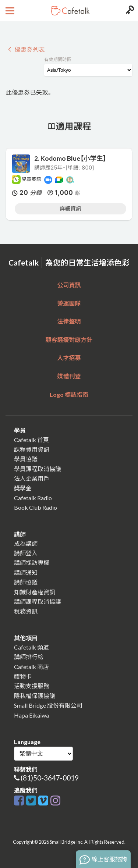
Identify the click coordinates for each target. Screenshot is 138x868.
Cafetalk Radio (33, 498)
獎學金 (23, 488)
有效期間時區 (58, 59)
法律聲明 (69, 321)
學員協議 (26, 459)
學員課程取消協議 (38, 469)
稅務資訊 (26, 611)
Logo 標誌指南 (69, 394)
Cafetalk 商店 (31, 667)
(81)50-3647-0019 (50, 778)
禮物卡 (23, 676)
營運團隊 (69, 303)
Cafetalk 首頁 (31, 440)
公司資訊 (69, 285)
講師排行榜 (29, 657)
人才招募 (69, 358)
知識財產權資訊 (35, 592)
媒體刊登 (69, 376)
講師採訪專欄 (32, 563)
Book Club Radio (36, 507)
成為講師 (26, 543)
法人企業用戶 (32, 478)
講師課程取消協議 (38, 602)
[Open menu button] (9, 11)
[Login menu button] (129, 11)
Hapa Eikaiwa (31, 715)
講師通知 (26, 572)
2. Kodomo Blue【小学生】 (70, 158)
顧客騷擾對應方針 (69, 340)
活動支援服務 (32, 686)
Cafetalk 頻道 (31, 647)
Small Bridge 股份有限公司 (48, 705)
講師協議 (26, 582)
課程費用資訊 (32, 449)
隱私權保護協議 (35, 696)
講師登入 (26, 553)
